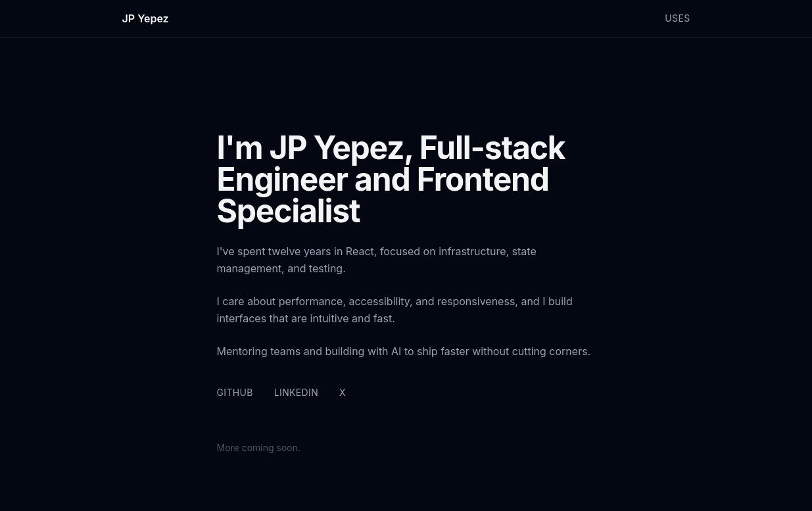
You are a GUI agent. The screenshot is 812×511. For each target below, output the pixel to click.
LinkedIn (296, 392)
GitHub (235, 392)
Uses (677, 18)
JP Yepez (146, 18)
